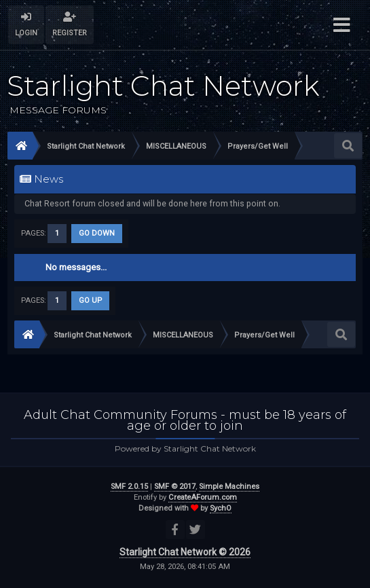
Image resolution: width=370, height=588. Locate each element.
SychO (221, 508)
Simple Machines (229, 486)
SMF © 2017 (175, 486)
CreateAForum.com (203, 497)
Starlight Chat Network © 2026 (185, 552)
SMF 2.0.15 (129, 486)
